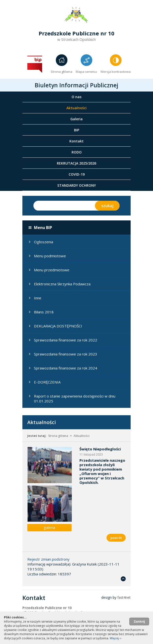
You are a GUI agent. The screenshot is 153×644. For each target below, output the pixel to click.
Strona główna (61, 72)
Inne (38, 298)
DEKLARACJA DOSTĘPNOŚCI (58, 326)
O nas (76, 97)
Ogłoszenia (44, 242)
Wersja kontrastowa (115, 72)
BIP (77, 130)
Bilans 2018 (44, 312)
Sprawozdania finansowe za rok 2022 (66, 340)
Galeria (76, 119)
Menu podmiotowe (50, 256)
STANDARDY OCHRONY (77, 185)
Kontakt (76, 141)
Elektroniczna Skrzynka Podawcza (62, 284)
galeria (49, 527)
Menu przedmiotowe (52, 270)
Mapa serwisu (86, 72)
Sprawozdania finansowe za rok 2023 (66, 354)
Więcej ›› (116, 638)
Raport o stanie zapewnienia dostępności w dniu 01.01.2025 (75, 399)
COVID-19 (77, 174)
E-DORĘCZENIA (47, 382)
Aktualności (76, 108)
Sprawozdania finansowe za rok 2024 (66, 368)
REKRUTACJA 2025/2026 (76, 163)
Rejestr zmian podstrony (48, 559)
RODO (77, 152)
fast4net (124, 597)
